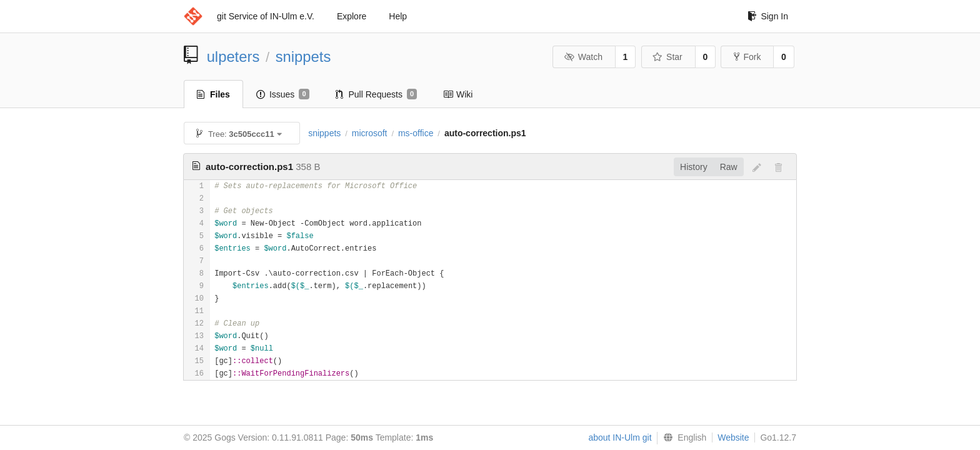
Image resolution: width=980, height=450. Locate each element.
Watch (583, 57)
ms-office (416, 133)
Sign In (768, 16)
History (694, 167)
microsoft (370, 133)
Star (667, 57)
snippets (303, 57)
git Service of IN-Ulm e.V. (266, 16)
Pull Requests (377, 94)
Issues (283, 94)
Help (398, 16)
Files (213, 94)
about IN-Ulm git (620, 437)
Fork (747, 57)
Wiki (458, 94)
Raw (729, 167)
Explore (352, 16)
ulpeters (233, 57)
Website (733, 437)
